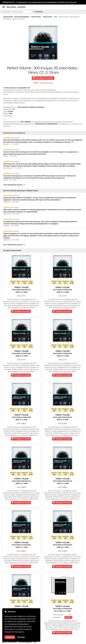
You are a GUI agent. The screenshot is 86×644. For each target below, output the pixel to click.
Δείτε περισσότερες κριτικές (14, 185)
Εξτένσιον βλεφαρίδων (22, 17)
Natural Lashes (16, 7)
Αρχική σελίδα (8, 17)
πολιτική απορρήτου (25, 642)
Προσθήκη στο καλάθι (43, 78)
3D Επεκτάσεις (36, 17)
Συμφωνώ (10, 637)
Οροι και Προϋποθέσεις (9, 642)
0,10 (55, 17)
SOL (35, 642)
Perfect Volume (21, 290)
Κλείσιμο (21, 637)
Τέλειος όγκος (48, 17)
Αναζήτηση (38, 12)
